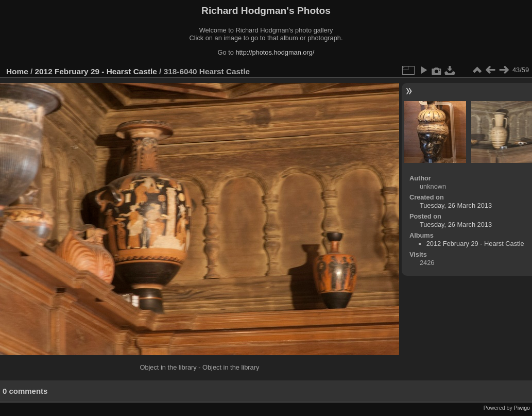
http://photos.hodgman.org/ (275, 52)
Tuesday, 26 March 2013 (456, 205)
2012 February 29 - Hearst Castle (96, 71)
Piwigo (522, 408)
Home (17, 71)
